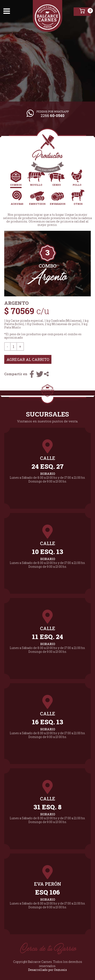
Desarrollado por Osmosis (47, 970)
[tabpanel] (47, 264)
